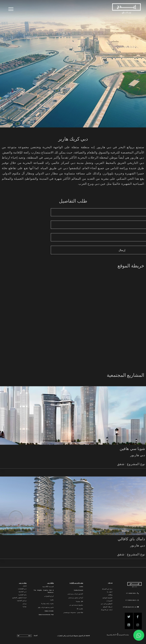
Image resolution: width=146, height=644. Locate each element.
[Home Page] (126, 9)
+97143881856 (132, 593)
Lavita (81, 587)
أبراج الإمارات (49, 596)
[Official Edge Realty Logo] (132, 585)
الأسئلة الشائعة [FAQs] (107, 598)
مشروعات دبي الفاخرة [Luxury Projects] (76, 583)
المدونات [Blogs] (109, 601)
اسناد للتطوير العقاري (19, 598)
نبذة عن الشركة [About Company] (107, 589)
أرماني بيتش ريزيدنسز (76, 598)
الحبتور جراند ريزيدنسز (75, 594)
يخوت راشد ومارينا (48, 604)
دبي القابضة (23, 592)
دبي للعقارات (22, 589)
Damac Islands (49, 611)
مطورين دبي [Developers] (23, 583)
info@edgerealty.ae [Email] (131, 607)
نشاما (25, 607)
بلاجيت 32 (80, 609)
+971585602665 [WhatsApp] (132, 600)
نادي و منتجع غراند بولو (46, 607)
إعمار (25, 586)
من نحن (110, 583)
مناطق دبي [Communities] (50, 583)
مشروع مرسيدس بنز (76, 605)
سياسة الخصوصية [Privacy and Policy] (124, 635)
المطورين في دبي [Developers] (107, 604)
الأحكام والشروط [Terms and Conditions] (112, 635)
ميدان (25, 604)
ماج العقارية (23, 595)
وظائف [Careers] (110, 595)
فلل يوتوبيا (80, 601)
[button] (138, 617)
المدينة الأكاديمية (48, 587)
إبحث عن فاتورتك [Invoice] (107, 610)
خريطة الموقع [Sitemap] (108, 607)
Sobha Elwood (78, 590)
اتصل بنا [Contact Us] (110, 592)
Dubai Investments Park (46, 615)
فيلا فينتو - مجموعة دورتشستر (73, 613)
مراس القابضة (22, 601)
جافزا (52, 600)
